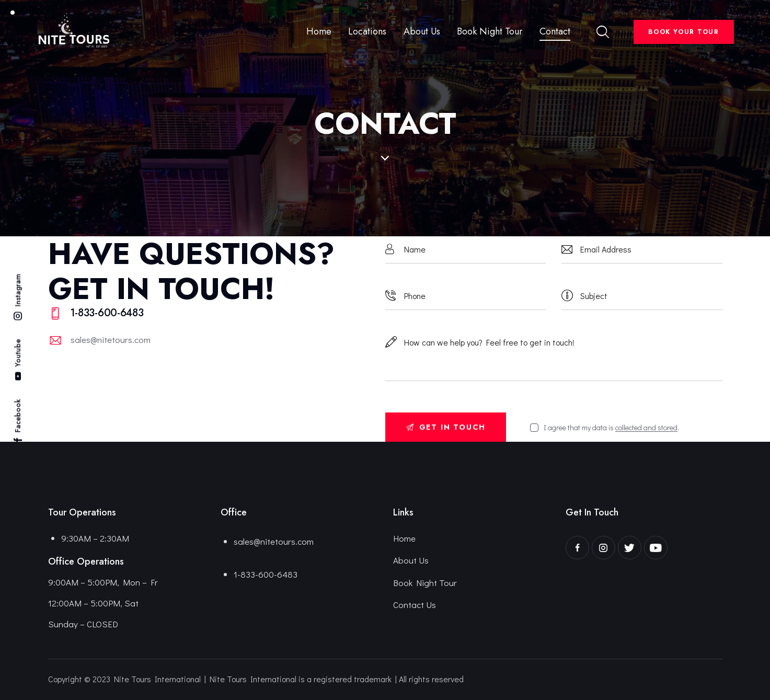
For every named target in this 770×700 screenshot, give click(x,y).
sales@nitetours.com (111, 340)
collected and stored (646, 428)
